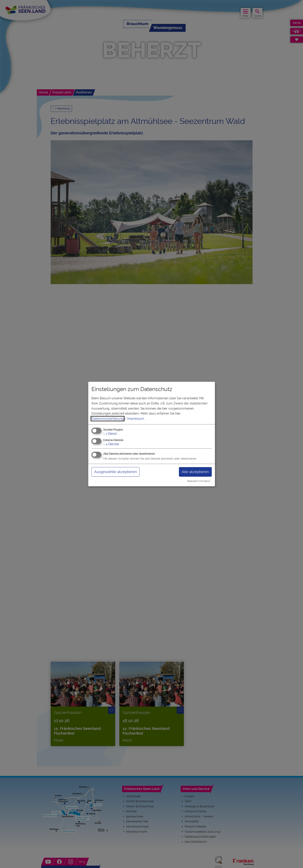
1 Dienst (110, 434)
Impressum (136, 419)
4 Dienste (111, 444)
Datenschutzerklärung (108, 419)
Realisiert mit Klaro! (199, 481)
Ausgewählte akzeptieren (115, 472)
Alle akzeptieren (195, 472)
